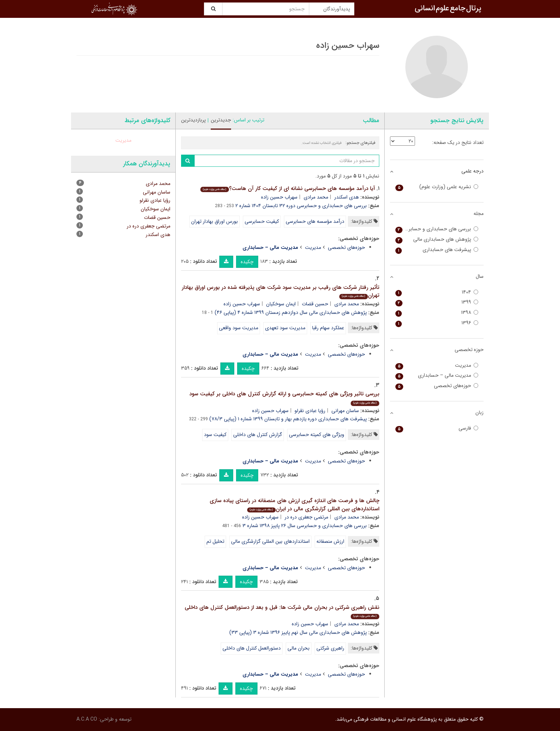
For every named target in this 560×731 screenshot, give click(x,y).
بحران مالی (299, 648)
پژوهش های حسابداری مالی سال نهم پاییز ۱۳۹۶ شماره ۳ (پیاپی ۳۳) (298, 632)
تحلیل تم (215, 541)
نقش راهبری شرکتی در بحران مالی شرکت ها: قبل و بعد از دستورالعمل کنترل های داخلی (282, 611)
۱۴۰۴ (437, 292)
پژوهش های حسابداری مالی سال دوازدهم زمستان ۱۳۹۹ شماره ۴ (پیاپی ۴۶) (291, 312)
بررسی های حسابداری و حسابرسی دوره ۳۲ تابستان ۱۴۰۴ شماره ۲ (301, 206)
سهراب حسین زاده (279, 197)
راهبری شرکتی (330, 648)
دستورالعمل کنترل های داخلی (252, 648)
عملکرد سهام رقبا (328, 328)
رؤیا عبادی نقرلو (310, 411)
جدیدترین (221, 120)
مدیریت (313, 247)
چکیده (247, 262)
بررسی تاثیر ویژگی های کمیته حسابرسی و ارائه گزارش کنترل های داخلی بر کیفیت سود (284, 398)
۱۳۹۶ (437, 323)
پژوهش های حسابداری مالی (437, 239)
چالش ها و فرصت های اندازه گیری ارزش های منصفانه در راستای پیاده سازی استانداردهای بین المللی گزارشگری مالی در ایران (294, 505)
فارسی (437, 428)
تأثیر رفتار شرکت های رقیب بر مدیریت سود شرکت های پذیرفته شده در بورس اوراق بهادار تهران (281, 292)
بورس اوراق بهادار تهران (214, 221)
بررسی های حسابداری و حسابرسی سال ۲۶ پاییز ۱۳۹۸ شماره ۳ (305, 526)
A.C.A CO (87, 719)
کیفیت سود (215, 435)
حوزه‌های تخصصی (346, 247)
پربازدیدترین (193, 120)
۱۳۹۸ (437, 313)
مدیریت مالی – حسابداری (437, 375)
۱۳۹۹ (437, 302)
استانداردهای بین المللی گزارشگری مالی (270, 541)
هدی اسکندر (347, 197)
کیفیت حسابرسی (262, 221)
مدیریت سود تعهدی (285, 328)
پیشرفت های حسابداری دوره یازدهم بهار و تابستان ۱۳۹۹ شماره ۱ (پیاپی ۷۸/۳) (288, 419)
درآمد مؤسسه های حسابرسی (315, 221)
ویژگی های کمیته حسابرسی (317, 435)
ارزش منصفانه (330, 541)
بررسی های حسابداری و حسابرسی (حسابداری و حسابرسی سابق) (437, 229)
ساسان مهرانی (345, 411)
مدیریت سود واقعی (239, 328)
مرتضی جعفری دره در (306, 517)
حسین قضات (315, 304)
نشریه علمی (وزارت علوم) (437, 187)
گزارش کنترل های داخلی (258, 435)
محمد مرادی (316, 197)
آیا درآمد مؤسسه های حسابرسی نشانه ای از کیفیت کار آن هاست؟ (287, 189)
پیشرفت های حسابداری (437, 250)
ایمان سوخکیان (281, 304)
